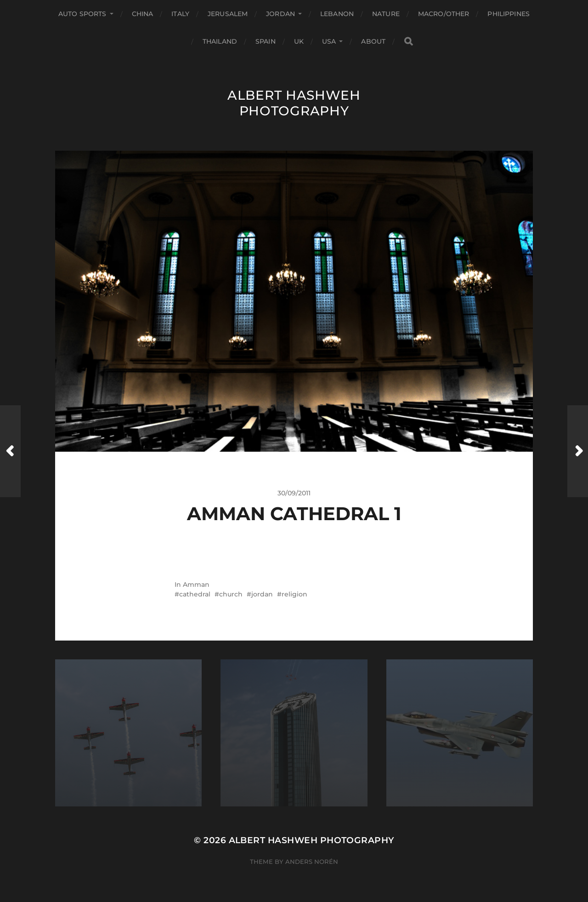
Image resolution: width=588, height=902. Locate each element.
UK (299, 41)
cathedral (195, 594)
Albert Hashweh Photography (294, 103)
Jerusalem (228, 14)
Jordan (280, 14)
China (143, 14)
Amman (196, 584)
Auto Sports (82, 14)
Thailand (220, 41)
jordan (262, 594)
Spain (266, 41)
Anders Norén (312, 862)
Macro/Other (444, 14)
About (373, 41)
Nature (386, 14)
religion (294, 594)
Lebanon (337, 14)
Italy (180, 14)
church (231, 594)
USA (329, 41)
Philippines (509, 14)
